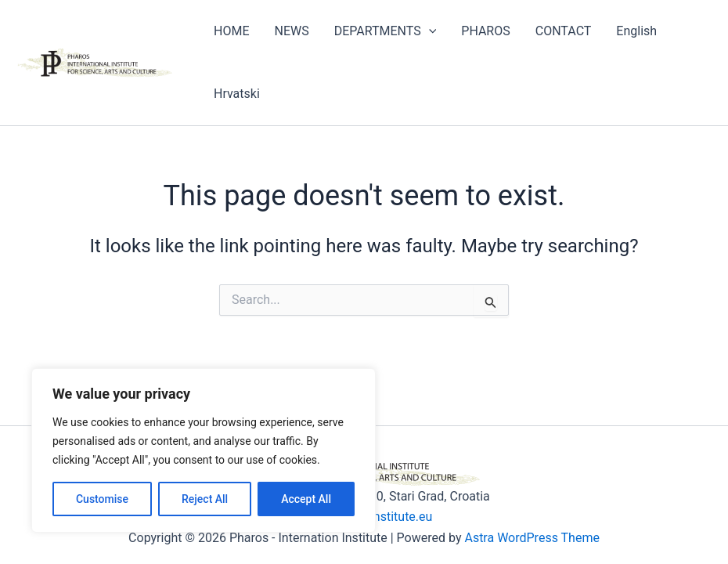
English (636, 31)
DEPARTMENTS (386, 31)
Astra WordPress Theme (532, 538)
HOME (231, 31)
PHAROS (485, 31)
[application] (429, 31)
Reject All (205, 499)
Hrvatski (237, 94)
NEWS (291, 31)
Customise (102, 499)
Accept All (306, 499)
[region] (204, 450)
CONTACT (564, 31)
